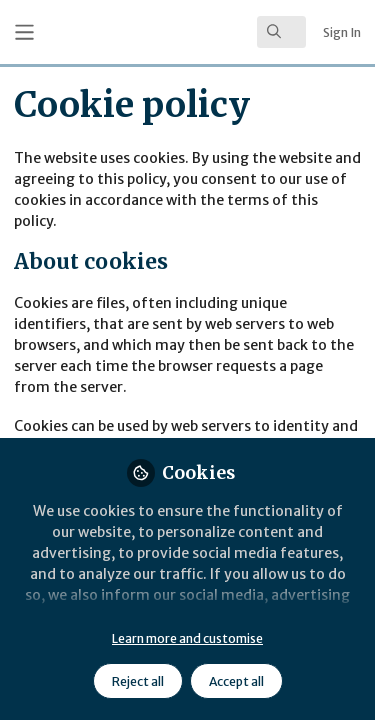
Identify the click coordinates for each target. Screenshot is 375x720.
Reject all (138, 681)
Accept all (236, 681)
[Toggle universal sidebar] (24, 32)
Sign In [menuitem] (342, 32)
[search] (281, 32)
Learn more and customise (187, 638)
